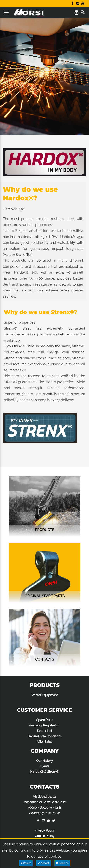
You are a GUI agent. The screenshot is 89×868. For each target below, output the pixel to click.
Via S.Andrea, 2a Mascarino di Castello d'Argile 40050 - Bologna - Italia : (44, 805)
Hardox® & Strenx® (44, 772)
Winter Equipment (45, 695)
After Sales (44, 742)
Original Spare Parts (45, 596)
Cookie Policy (45, 836)
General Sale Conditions (45, 736)
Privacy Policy (44, 831)
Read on (62, 863)
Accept (44, 863)
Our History (44, 761)
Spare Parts (45, 720)
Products (45, 530)
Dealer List (44, 731)
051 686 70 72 (50, 813)
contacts (45, 659)
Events (44, 766)
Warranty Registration (44, 725)
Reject (26, 863)
